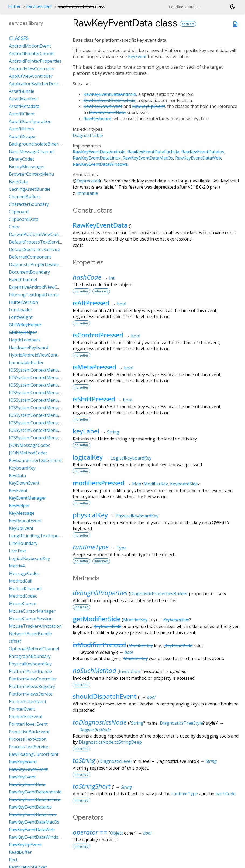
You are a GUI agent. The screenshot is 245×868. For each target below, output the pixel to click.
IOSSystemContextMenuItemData (43, 370)
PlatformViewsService (31, 694)
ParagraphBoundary (30, 656)
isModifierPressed (99, 645)
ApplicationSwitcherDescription (41, 84)
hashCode (87, 277)
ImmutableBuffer (26, 362)
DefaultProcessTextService (36, 242)
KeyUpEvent (21, 528)
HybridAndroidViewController (39, 355)
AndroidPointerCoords (32, 54)
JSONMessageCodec (29, 445)
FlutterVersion (23, 302)
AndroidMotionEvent (30, 46)
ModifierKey (156, 484)
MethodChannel (25, 588)
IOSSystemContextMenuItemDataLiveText (52, 400)
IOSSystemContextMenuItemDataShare (49, 438)
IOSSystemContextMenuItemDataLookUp (51, 408)
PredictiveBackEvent (29, 732)
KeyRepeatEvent (25, 521)
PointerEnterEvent (28, 701)
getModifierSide (97, 619)
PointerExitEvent (26, 717)
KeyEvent (137, 57)
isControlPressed (98, 335)
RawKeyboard (97, 119)
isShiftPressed (94, 399)
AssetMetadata (24, 106)
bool (122, 304)
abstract (188, 24)
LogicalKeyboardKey (131, 458)
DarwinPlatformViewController (40, 234)
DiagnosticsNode (95, 730)
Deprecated (88, 181)
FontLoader (21, 310)
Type (122, 548)
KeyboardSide (184, 484)
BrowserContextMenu (31, 174)
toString (84, 760)
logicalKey (88, 457)
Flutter (14, 7)
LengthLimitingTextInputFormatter (45, 536)
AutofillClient (22, 114)
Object (116, 833)
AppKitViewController (31, 76)
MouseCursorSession (31, 619)
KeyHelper (19, 506)
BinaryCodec (22, 159)
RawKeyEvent (22, 777)
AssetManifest (23, 99)
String (113, 432)
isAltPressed (91, 303)
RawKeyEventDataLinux (97, 158)
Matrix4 (17, 566)
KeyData (17, 475)
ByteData (18, 182)
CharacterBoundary (29, 204)
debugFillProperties (100, 593)
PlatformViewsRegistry (32, 686)
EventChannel (23, 280)
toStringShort (92, 786)
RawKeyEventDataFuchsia (109, 100)
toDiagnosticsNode (100, 722)
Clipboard (19, 212)
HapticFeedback (25, 340)
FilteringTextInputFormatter (38, 295)
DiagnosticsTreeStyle (181, 723)
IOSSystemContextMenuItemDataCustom (51, 385)
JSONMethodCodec (28, 453)
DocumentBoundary (29, 272)
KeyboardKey (22, 468)
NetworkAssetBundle (30, 634)
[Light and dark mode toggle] (233, 7)
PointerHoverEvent (28, 724)
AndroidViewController (32, 69)
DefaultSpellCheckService (34, 249)
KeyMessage (22, 513)
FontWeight (21, 317)
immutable (87, 193)
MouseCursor (23, 604)
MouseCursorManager (32, 611)
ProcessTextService (29, 747)
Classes (19, 38)
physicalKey (90, 515)
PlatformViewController (33, 679)
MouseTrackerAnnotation (35, 626)
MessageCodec (24, 573)
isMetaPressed (94, 367)
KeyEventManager (27, 498)
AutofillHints (21, 129)
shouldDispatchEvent (105, 696)
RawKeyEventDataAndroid (110, 94)
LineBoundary (23, 543)
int (112, 278)
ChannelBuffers (25, 197)
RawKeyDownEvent (103, 106)
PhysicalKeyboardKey (137, 516)
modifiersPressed (99, 483)
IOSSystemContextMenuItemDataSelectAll (51, 430)
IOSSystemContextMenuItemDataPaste (49, 415)
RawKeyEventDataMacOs (148, 158)
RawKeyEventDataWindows (100, 164)
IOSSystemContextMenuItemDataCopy (48, 377)
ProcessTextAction (28, 739)
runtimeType (91, 547)
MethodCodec (23, 596)
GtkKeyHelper (23, 332)
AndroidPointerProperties (35, 61)
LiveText (18, 551)
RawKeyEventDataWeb (198, 158)
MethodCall (20, 581)
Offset (15, 641)
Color (14, 227)
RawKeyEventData (107, 112)
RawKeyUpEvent (149, 106)
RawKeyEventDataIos (203, 152)
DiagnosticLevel (115, 761)
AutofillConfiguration (30, 121)
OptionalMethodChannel (34, 649)
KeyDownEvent (24, 483)
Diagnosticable (88, 135)
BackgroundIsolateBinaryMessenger (46, 144)
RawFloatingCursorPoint (34, 754)
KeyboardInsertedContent (35, 460)
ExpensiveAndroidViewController (42, 287)
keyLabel (86, 431)
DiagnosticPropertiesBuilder (159, 594)
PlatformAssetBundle (30, 671)
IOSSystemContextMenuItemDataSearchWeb (54, 423)
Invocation (130, 671)
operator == (90, 832)
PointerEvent (22, 709)
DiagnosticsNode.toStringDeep (110, 742)
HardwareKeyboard (29, 347)
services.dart (39, 7)
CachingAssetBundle (30, 189)
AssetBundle (22, 91)
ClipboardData (24, 219)
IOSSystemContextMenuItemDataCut (46, 393)
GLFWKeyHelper (25, 325)
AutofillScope (22, 136)
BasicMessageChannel (32, 151)
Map (137, 484)
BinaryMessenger (27, 167)
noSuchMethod (94, 670)
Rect (13, 860)
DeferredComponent (30, 257)
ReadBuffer (20, 852)
